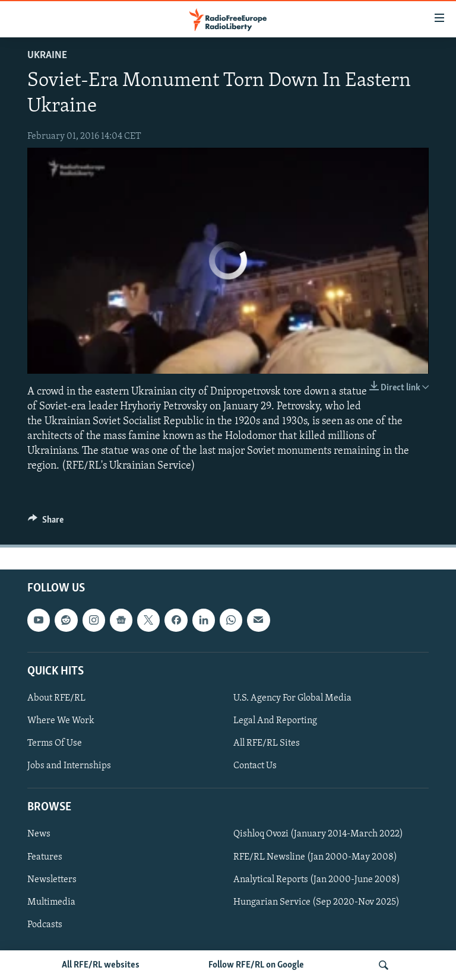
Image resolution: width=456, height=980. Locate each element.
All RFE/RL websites (101, 965)
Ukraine (47, 55)
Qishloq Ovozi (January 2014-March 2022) (318, 834)
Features (45, 857)
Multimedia (51, 902)
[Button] (46, 523)
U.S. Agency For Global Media (292, 698)
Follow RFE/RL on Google (256, 965)
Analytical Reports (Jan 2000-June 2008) (317, 879)
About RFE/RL (56, 698)
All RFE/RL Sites (267, 743)
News (39, 834)
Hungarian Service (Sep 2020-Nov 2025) (316, 902)
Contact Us (255, 766)
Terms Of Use (55, 743)
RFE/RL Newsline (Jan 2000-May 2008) (315, 857)
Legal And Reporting (275, 721)
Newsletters (52, 879)
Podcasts (45, 924)
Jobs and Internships (69, 766)
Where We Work (61, 721)
